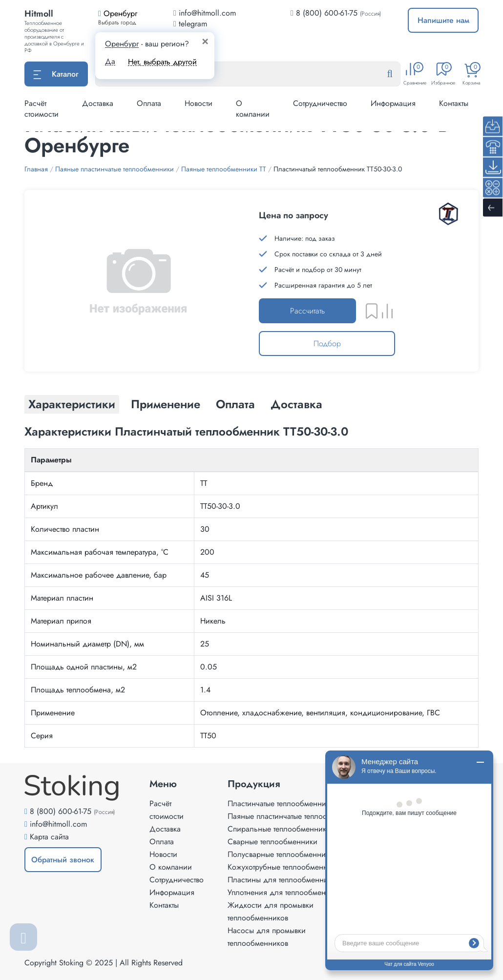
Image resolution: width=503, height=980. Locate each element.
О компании (253, 109)
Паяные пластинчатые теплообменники (294, 816)
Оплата (149, 103)
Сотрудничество (320, 103)
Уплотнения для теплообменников (287, 892)
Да (110, 62)
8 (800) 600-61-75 (327, 13)
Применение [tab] (166, 404)
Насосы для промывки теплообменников (267, 937)
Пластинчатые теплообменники (281, 803)
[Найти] (398, 74)
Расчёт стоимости (42, 109)
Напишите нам (443, 20)
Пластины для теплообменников (283, 880)
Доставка (98, 103)
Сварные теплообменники (272, 842)
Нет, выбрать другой (162, 62)
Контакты (454, 103)
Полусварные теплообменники (281, 854)
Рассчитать (307, 311)
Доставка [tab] (296, 404)
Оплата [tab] (235, 404)
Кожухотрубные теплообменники (284, 867)
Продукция (254, 784)
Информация (393, 103)
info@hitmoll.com (58, 824)
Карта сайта (49, 837)
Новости (199, 103)
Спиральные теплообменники (279, 829)
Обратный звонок (63, 860)
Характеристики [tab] (72, 404)
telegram (190, 24)
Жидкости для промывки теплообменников (271, 911)
